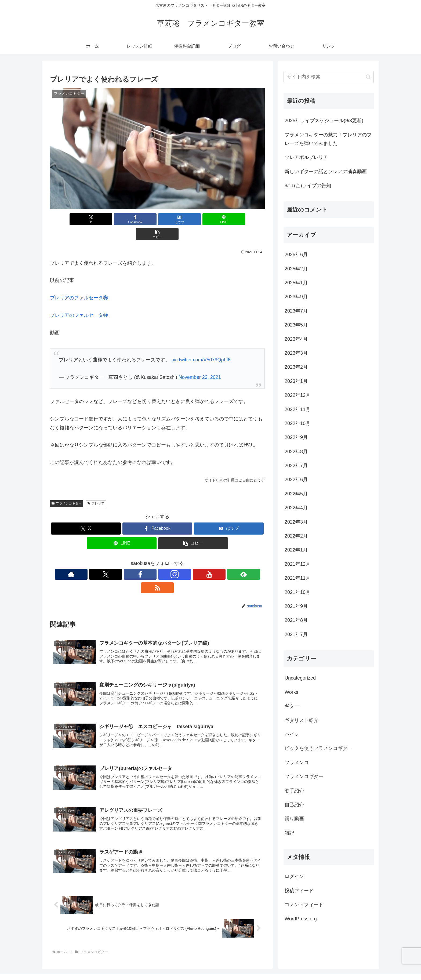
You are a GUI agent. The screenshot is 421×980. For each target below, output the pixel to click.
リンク (368, 963)
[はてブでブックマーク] (157, 219)
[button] (230, 219)
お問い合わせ (346, 963)
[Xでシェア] (85, 219)
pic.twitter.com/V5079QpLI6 (201, 345)
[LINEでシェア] (193, 219)
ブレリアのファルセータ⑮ (79, 283)
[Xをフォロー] (133, 560)
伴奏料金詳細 (301, 963)
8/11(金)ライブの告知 (308, 186)
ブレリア (96, 489)
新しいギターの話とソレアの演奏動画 (326, 172)
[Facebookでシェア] (121, 219)
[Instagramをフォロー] (157, 560)
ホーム (250, 963)
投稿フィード (299, 891)
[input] (329, 77)
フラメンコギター (67, 489)
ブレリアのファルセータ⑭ (79, 300)
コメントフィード (304, 905)
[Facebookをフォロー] (145, 560)
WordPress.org (301, 919)
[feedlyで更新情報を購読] (182, 560)
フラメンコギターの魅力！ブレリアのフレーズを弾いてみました (328, 139)
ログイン (294, 876)
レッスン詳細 (273, 963)
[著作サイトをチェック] (120, 560)
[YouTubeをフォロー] (170, 560)
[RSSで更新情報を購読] (194, 560)
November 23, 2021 (200, 362)
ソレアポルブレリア (306, 157)
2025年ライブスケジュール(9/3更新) (324, 121)
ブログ (323, 963)
